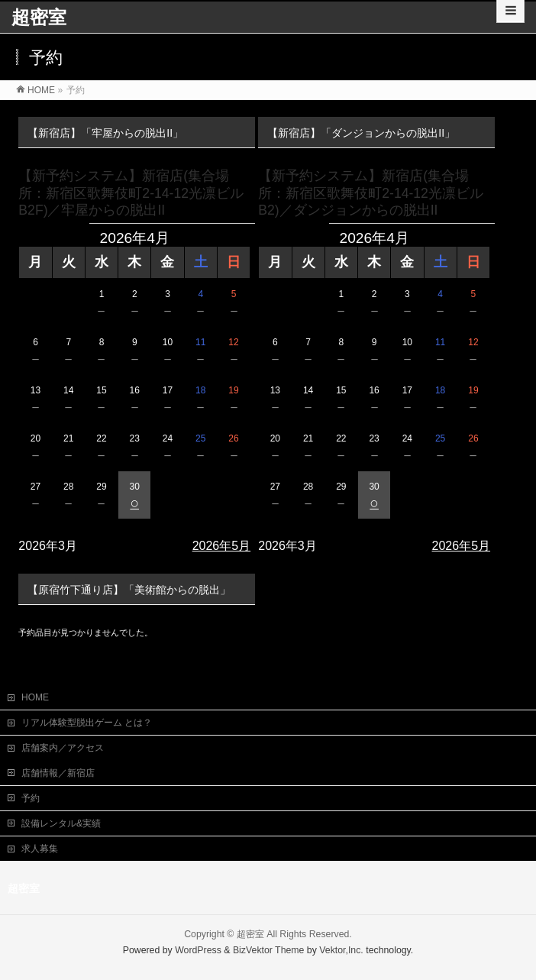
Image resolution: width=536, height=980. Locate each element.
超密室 (39, 17)
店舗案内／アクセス (63, 746)
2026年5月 (222, 546)
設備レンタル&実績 (61, 822)
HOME (35, 696)
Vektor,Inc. (341, 949)
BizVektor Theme (269, 949)
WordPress (198, 949)
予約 (31, 797)
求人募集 (40, 847)
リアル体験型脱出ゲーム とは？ (87, 721)
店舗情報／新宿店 (58, 771)
